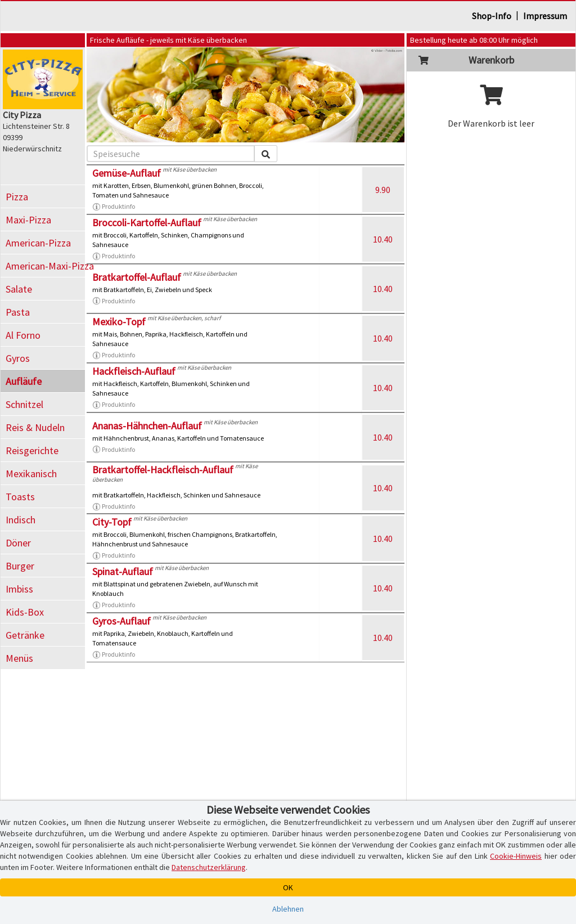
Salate (19, 289)
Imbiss (19, 589)
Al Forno (23, 335)
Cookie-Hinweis (516, 856)
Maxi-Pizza (28, 220)
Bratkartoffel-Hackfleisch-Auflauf (163, 470)
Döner (18, 543)
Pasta (18, 312)
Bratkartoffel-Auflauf (137, 277)
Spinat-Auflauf (123, 571)
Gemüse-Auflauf (127, 173)
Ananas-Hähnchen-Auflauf (147, 426)
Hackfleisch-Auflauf (134, 371)
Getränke (25, 635)
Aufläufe (24, 381)
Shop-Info (492, 16)
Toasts (20, 497)
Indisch (21, 520)
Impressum (545, 16)
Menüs (19, 658)
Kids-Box (25, 612)
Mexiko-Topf (119, 322)
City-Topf (112, 522)
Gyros (18, 358)
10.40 (383, 239)
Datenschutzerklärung (209, 867)
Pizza (17, 197)
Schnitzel (24, 404)
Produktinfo (114, 207)
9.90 (383, 190)
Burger (20, 566)
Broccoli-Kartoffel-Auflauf (147, 223)
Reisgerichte (32, 450)
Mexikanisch (31, 474)
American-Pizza (38, 243)
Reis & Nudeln (35, 427)
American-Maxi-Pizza (45, 266)
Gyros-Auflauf (121, 621)
